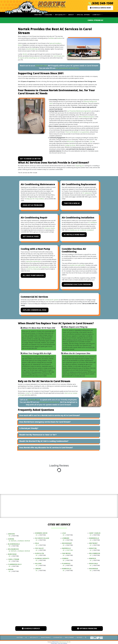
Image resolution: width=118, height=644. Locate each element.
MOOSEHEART (67, 543)
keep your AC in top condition (35, 199)
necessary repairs (50, 228)
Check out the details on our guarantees (77, 132)
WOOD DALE (93, 564)
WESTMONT (93, 543)
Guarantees (58, 637)
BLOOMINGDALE (14, 544)
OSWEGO (65, 558)
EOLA (37, 543)
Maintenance (46, 637)
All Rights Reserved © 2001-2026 (65, 642)
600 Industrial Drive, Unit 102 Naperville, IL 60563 (60, 614)
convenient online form (49, 402)
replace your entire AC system (78, 372)
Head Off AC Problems (33, 205)
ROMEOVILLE (67, 569)
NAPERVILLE (66, 548)
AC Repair (12, 541)
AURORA (11, 539)
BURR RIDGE (12, 554)
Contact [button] (97, 15)
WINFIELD (93, 558)
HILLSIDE (38, 564)
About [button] (71, 15)
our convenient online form (67, 68)
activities (51, 38)
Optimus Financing (87, 628)
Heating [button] (38, 15)
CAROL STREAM (14, 559)
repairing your (80, 166)
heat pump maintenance (33, 261)
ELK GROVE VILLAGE (42, 538)
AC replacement (87, 193)
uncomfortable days (32, 49)
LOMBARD (66, 538)
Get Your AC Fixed (31, 236)
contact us (28, 393)
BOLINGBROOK (13, 549)
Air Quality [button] (61, 15)
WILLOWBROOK (95, 553)
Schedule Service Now (100, 8)
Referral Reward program (86, 117)
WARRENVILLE (94, 538)
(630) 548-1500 (102, 3)
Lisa (91, 141)
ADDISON (11, 534)
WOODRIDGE (94, 569)
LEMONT (38, 569)
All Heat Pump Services (33, 275)
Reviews (80, 637)
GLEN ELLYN (39, 553)
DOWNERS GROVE (41, 533)
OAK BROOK (66, 553)
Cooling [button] (49, 15)
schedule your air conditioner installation (81, 230)
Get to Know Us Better (30, 159)
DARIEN (11, 569)
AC (10, 536)
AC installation (93, 222)
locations (60, 38)
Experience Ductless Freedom (77, 284)
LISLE (64, 533)
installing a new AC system (74, 340)
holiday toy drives (70, 145)
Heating (70, 550)
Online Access (55, 642)
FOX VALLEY (39, 548)
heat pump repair (34, 267)
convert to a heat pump (33, 269)
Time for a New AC (72, 203)
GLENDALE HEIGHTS (42, 558)
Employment (70, 637)
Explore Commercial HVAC (35, 310)
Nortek (25, 54)
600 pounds (70, 141)
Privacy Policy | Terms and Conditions (59, 643)
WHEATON (93, 548)
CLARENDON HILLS (15, 564)
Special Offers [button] (84, 15)
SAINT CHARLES (95, 533)
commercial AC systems (52, 300)
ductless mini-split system (78, 265)
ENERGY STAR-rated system (33, 372)
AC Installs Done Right (74, 235)
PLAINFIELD (66, 564)
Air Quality (34, 637)
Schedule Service (31, 628)
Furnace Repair (24, 541)
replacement (45, 267)
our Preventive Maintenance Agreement (79, 111)
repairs (90, 334)
